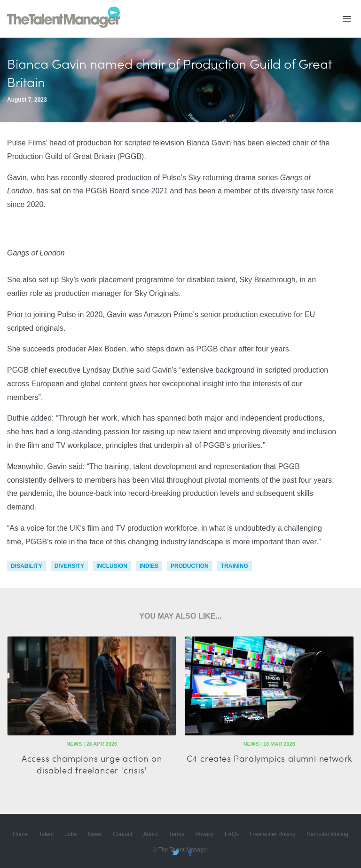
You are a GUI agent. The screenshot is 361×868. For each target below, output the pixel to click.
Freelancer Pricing (272, 834)
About (151, 834)
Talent (47, 834)
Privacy (204, 834)
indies (149, 566)
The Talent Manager (64, 19)
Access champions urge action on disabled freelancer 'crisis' (92, 764)
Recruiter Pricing (327, 834)
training (235, 566)
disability (27, 566)
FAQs (232, 834)
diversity (69, 566)
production (190, 566)
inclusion (112, 566)
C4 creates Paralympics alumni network (270, 758)
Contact (122, 834)
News (95, 834)
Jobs (71, 834)
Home (20, 834)
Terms (177, 834)
